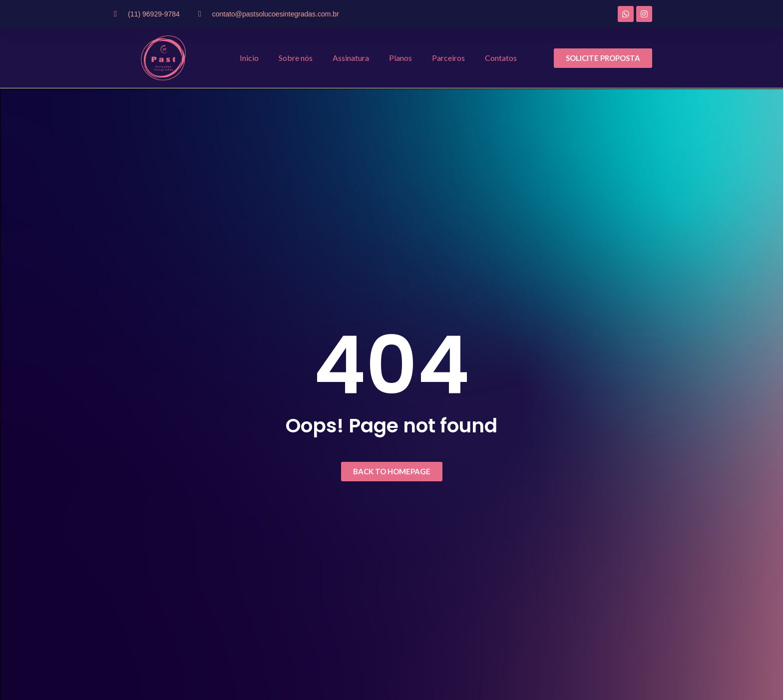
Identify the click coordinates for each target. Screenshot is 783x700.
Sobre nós (296, 58)
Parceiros (448, 58)
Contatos (501, 58)
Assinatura (351, 58)
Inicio (249, 58)
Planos (400, 58)
